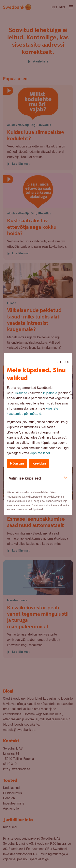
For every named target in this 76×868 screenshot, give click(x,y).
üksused (21, 393)
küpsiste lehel (40, 453)
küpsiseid (50, 393)
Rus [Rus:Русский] (66, 362)
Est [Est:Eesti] (59, 362)
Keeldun (39, 463)
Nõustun (17, 463)
